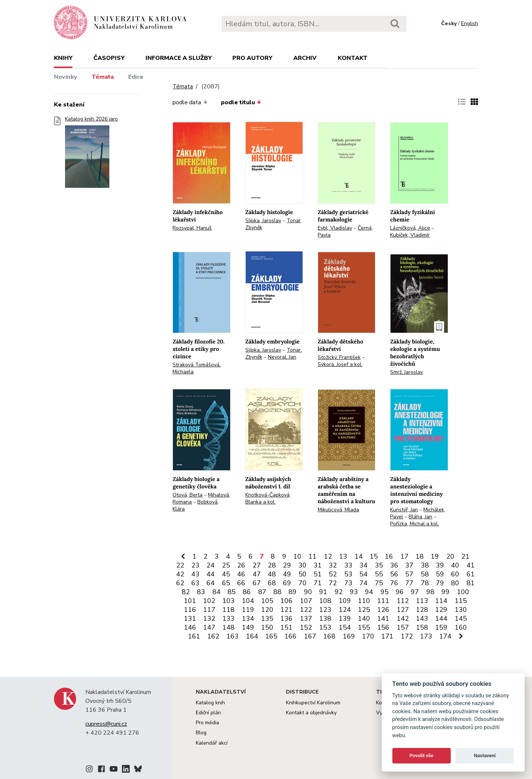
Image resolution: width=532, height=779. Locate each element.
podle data (190, 102)
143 (422, 619)
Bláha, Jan (420, 517)
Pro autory (252, 58)
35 (379, 565)
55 (379, 574)
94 (369, 592)
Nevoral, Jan (282, 357)
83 (201, 592)
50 (303, 574)
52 (333, 574)
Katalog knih (210, 703)
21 (465, 556)
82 (186, 592)
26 (241, 565)
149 (248, 627)
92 (339, 592)
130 (461, 610)
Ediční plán (208, 713)
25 (226, 565)
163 (233, 636)
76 (394, 583)
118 (229, 610)
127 (403, 610)
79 (440, 583)
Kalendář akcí (212, 743)
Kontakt (353, 58)
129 (441, 610)
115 (461, 601)
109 (345, 601)
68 (272, 583)
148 (229, 627)
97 (415, 592)
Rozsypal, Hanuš (192, 228)
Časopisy (109, 58)
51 (318, 574)
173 (426, 636)
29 (287, 565)
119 (248, 610)
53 (348, 574)
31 (318, 565)
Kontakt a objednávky (311, 713)
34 (364, 565)
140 (364, 619)
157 (403, 627)
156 (383, 627)
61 (471, 574)
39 (440, 565)
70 (303, 583)
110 (364, 601)
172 (407, 636)
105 (267, 601)
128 (422, 610)
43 (195, 574)
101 (190, 601)
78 (425, 583)
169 (349, 636)
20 (450, 556)
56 (394, 574)
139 (345, 619)
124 (345, 610)
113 (422, 601)
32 (333, 565)
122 (306, 610)
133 (229, 619)
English (470, 23)
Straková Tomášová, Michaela (197, 368)
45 (226, 574)
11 (313, 556)
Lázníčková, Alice (410, 228)
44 (211, 574)
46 (241, 574)
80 (455, 583)
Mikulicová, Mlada (338, 510)
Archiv (305, 58)
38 (425, 565)
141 (383, 619)
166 (291, 636)
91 (323, 592)
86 (247, 592)
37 (409, 565)
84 (216, 592)
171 (387, 636)
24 (211, 565)
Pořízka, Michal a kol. (415, 524)
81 (471, 583)
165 (271, 636)
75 (379, 583)
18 (420, 556)
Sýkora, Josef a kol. (340, 364)
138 (325, 619)
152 (306, 627)
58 (425, 574)
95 (385, 592)
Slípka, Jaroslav (263, 221)
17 (405, 556)
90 (308, 592)
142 (403, 619)
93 (354, 592)
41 (471, 565)
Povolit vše (422, 756)
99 (446, 592)
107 (306, 601)
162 (213, 636)
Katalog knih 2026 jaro (91, 154)
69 (287, 583)
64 (211, 583)
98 (430, 592)
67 (257, 583)
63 (195, 583)
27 (257, 565)
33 (348, 565)
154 (345, 627)
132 (209, 619)
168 (329, 636)
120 (267, 610)
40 (455, 565)
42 (180, 574)
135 (267, 619)
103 (229, 601)
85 (232, 592)
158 (422, 627)
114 (441, 601)
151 (287, 627)
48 (272, 574)
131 (190, 619)
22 (180, 565)
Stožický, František (339, 357)
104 (248, 601)
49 (287, 574)
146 (190, 627)
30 (303, 565)
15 (374, 556)
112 (403, 601)
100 (463, 592)
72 (333, 583)
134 (248, 619)
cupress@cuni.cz (106, 724)
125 (364, 610)
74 (364, 583)
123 (325, 610)
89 (293, 592)
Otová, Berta (187, 495)
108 (325, 601)
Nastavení (485, 756)
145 (461, 619)
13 (343, 556)
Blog (201, 733)
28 (272, 565)
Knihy (63, 58)
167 (310, 636)
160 (461, 627)
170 (368, 636)
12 (328, 556)
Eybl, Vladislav (335, 228)
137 (306, 619)
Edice (136, 77)
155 (364, 627)
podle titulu (241, 102)
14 (359, 556)
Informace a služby (179, 58)
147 (209, 627)
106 (287, 601)
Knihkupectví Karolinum (313, 703)
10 (297, 556)
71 (318, 583)
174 (445, 636)
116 (190, 610)
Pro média (207, 723)
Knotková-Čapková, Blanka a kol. (268, 498)
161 (194, 636)
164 (252, 636)
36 (394, 565)
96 (400, 592)
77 (409, 583)
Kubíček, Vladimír (410, 235)
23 (195, 565)
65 (226, 583)
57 (409, 574)
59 (440, 574)
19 (435, 556)
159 (441, 627)
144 (441, 619)
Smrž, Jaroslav (407, 372)
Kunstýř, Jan (404, 510)
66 (241, 583)
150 (267, 627)
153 (325, 627)
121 (287, 610)
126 (383, 610)
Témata (103, 77)
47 (257, 574)
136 (287, 619)
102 (209, 601)
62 (180, 583)
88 (277, 592)
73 (348, 583)
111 (383, 601)
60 (455, 574)
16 (389, 556)
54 (364, 574)
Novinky (66, 77)
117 (209, 610)
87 (262, 592)
